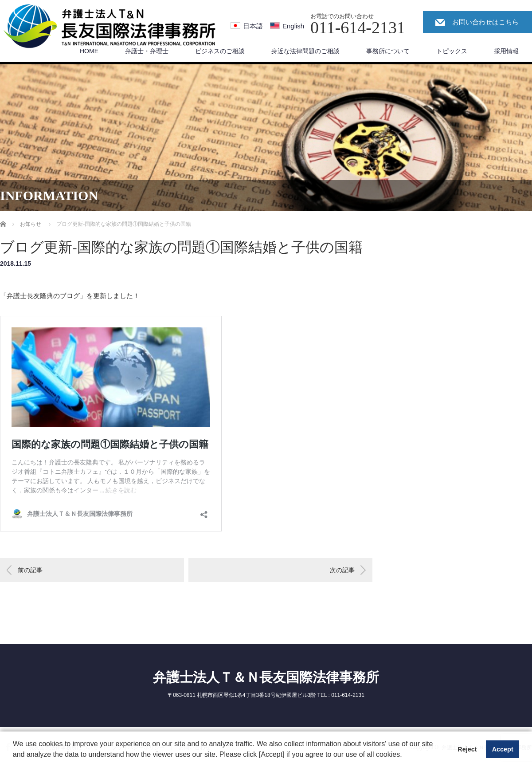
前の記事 (30, 570)
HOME (89, 51)
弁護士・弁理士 (147, 51)
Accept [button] (503, 749)
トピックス (452, 51)
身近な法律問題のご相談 (305, 51)
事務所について (388, 51)
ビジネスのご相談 (220, 51)
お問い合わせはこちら (485, 22)
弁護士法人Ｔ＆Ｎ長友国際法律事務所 (266, 677)
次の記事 (342, 570)
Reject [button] (467, 749)
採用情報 (506, 51)
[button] (405, 755)
